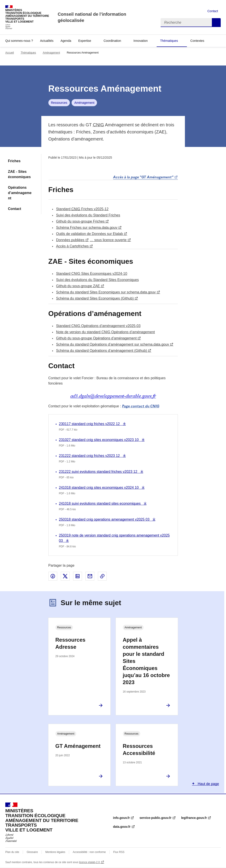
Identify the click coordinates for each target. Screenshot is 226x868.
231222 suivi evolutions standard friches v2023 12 (99, 472)
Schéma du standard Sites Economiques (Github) (95, 298)
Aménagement (51, 53)
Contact (213, 11)
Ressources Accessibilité (139, 750)
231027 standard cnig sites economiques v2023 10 (99, 440)
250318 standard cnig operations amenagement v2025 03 (105, 519)
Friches (14, 161)
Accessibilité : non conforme (89, 852)
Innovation (141, 41)
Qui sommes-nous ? (19, 41)
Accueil (10, 53)
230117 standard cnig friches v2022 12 (90, 424)
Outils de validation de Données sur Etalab (89, 234)
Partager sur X (65, 576)
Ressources (59, 103)
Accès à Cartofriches (72, 246)
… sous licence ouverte (108, 240)
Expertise (85, 41)
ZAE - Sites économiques (19, 174)
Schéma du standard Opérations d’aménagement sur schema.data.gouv (113, 344)
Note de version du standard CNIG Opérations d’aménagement (105, 332)
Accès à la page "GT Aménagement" (143, 177)
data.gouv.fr (122, 827)
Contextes (197, 41)
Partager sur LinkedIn (78, 576)
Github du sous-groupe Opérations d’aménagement (96, 338)
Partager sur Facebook (53, 576)
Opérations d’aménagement (20, 193)
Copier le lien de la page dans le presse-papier (102, 576)
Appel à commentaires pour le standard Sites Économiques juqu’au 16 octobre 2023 (146, 661)
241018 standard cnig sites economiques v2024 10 (99, 488)
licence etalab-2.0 (89, 862)
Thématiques (169, 41)
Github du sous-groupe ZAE (78, 286)
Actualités (47, 41)
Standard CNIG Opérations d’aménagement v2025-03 (98, 326)
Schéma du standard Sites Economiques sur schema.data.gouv (106, 292)
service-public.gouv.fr (155, 818)
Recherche (216, 23)
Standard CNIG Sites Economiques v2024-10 (92, 274)
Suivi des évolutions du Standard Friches (88, 215)
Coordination (112, 41)
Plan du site (12, 852)
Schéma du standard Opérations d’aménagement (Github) (102, 351)
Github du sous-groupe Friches (80, 221)
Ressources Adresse (70, 643)
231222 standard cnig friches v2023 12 (90, 456)
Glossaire (32, 852)
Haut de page (208, 784)
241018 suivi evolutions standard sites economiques (100, 503)
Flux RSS (119, 852)
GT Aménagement (78, 746)
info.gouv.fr (122, 818)
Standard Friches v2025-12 (82, 209)
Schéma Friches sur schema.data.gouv (87, 228)
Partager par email (90, 576)
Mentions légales (55, 852)
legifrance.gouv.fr (194, 818)
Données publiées (70, 240)
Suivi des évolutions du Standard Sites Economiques (97, 280)
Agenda (66, 41)
